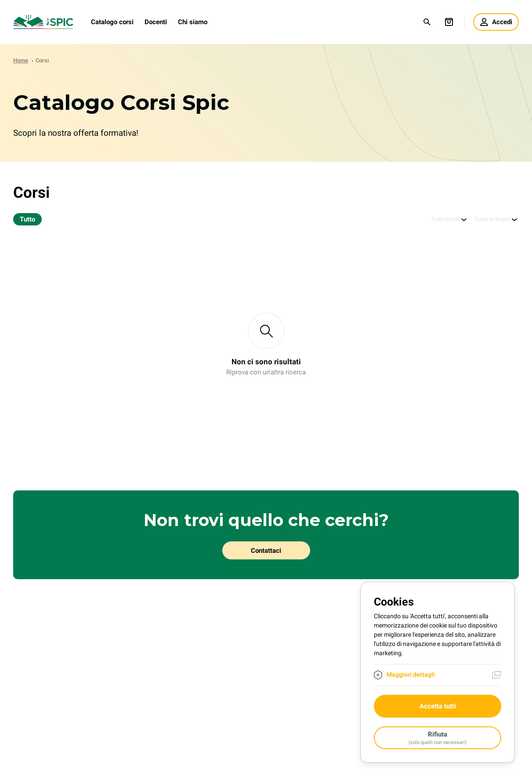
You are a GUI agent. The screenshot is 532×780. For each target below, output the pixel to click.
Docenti (156, 22)
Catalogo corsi (112, 22)
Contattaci (266, 551)
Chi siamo (193, 22)
